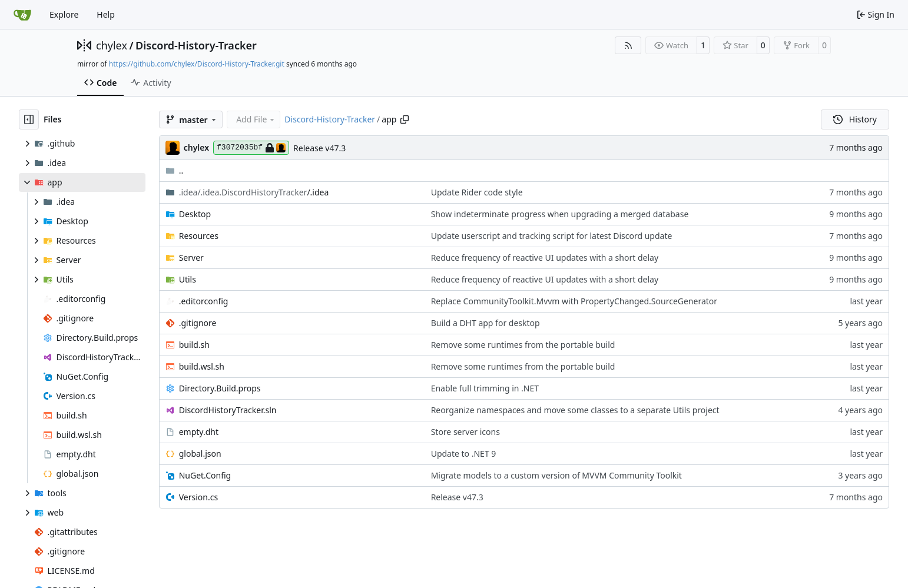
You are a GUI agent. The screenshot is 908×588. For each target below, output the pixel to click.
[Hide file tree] (29, 119)
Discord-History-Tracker (196, 45)
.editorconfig (204, 301)
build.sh (194, 345)
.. (175, 170)
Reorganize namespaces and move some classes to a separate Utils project (575, 410)
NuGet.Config (205, 475)
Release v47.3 (319, 148)
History (855, 119)
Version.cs (198, 497)
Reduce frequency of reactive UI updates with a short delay (545, 258)
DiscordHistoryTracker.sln (228, 410)
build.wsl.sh (202, 366)
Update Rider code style (477, 192)
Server (191, 258)
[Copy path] (405, 119)
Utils (188, 279)
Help (106, 14)
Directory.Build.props (220, 388)
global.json (200, 454)
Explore (64, 14)
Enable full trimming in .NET (485, 388)
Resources (199, 236)
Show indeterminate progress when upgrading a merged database (560, 214)
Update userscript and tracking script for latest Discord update (552, 236)
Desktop (195, 214)
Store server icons (465, 432)
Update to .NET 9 (464, 454)
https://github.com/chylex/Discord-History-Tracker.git (197, 64)
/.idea (254, 192)
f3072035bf (251, 148)
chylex (112, 45)
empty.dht (199, 432)
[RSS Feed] (628, 45)
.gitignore (198, 323)
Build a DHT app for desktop (486, 323)
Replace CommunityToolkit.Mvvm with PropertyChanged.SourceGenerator (574, 301)
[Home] (22, 15)
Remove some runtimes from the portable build (523, 345)
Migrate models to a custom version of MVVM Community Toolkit (556, 475)
